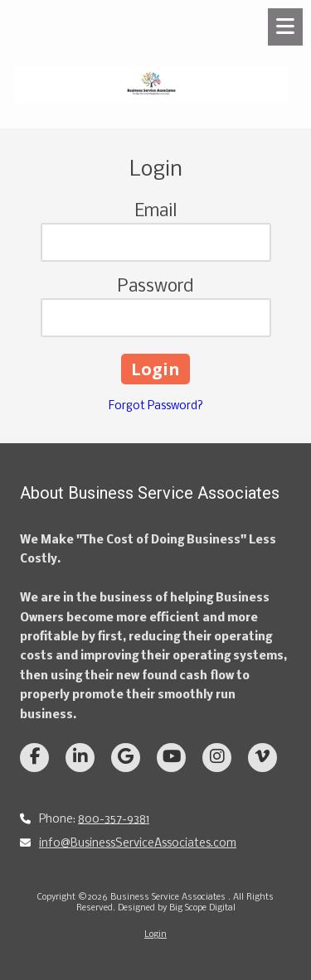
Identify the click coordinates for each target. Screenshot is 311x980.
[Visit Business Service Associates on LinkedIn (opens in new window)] (80, 758)
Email (156, 212)
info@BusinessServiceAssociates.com (138, 844)
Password (155, 287)
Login (155, 935)
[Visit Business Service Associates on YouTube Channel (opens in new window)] (171, 758)
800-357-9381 (114, 820)
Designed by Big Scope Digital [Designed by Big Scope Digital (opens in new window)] (177, 908)
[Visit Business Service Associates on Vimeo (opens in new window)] (262, 758)
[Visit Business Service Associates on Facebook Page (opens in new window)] (34, 758)
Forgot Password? (156, 406)
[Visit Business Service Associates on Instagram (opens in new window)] (217, 758)
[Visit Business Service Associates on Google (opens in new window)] (126, 758)
